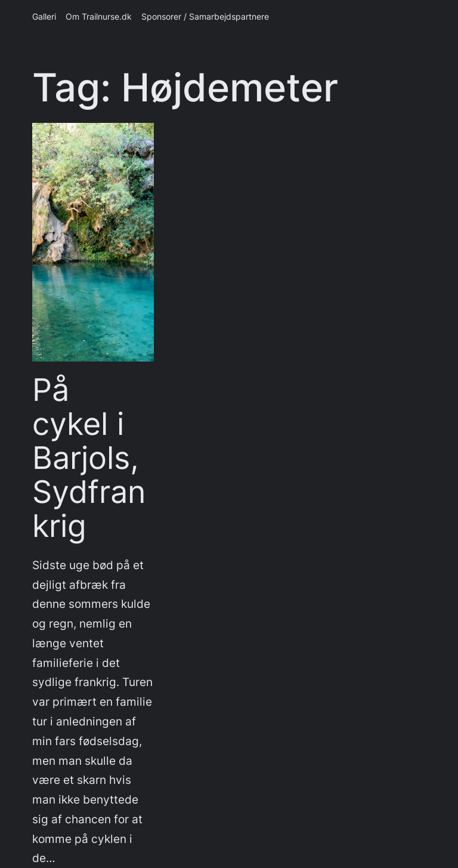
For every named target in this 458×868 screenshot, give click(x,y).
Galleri (44, 16)
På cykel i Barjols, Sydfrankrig (89, 458)
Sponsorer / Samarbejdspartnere (205, 16)
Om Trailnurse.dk (99, 16)
